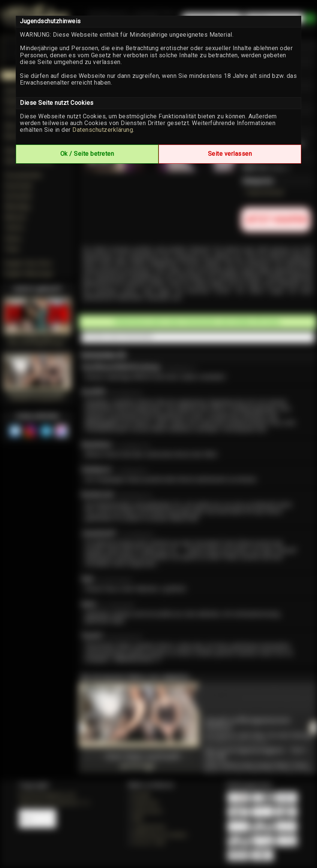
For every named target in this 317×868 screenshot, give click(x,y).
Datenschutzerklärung (103, 130)
